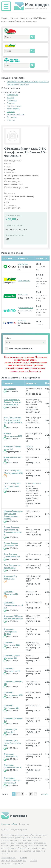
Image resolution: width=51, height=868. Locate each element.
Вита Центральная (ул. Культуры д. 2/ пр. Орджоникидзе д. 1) (13, 421)
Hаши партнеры (9, 858)
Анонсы (23, 858)
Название (8, 383)
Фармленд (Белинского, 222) (12, 644)
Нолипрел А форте (16, 114)
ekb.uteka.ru (23, 264)
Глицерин (11, 103)
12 (35, 794)
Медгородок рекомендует (14, 860)
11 (31, 794)
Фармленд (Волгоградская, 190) (13, 694)
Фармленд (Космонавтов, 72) (12, 670)
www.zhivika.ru (24, 281)
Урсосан (11, 97)
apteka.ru (22, 320)
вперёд (45, 794)
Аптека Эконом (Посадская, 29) (11, 544)
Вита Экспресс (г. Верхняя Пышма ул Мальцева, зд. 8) (12, 402)
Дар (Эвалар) (10, 389)
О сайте (34, 860)
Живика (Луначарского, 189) (13, 435)
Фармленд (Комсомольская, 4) (13, 766)
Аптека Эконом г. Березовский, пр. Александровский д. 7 (13, 531)
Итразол (11, 120)
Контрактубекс (14, 106)
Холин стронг (13, 109)
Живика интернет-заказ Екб (12, 448)
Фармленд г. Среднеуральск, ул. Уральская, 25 (12, 780)
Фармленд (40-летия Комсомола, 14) (12, 743)
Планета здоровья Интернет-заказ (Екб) (12, 486)
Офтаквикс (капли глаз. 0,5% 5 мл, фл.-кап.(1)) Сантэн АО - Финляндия (28, 83)
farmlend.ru (23, 295)
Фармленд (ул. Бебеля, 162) (11, 577)
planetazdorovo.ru (26, 308)
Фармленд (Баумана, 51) (13, 683)
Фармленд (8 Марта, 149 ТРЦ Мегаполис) (13, 617)
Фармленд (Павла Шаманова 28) (12, 657)
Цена (48, 383)
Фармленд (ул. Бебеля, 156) (11, 731)
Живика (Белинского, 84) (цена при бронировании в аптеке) (13, 515)
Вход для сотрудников (12, 863)
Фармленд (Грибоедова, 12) (11, 707)
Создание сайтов (9, 824)
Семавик (11, 111)
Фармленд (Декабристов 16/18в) (10, 631)
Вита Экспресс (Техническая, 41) (12, 555)
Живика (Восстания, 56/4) (13, 459)
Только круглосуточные (21, 349)
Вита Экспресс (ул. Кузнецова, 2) (12, 566)
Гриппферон (12, 95)
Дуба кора (12, 100)
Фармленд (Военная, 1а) (13, 720)
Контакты (31, 383)
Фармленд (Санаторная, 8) (11, 755)
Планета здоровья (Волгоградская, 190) (13, 472)
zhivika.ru (29, 446)
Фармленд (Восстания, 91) (11, 593)
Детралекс (12, 117)
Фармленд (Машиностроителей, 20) (13, 605)
